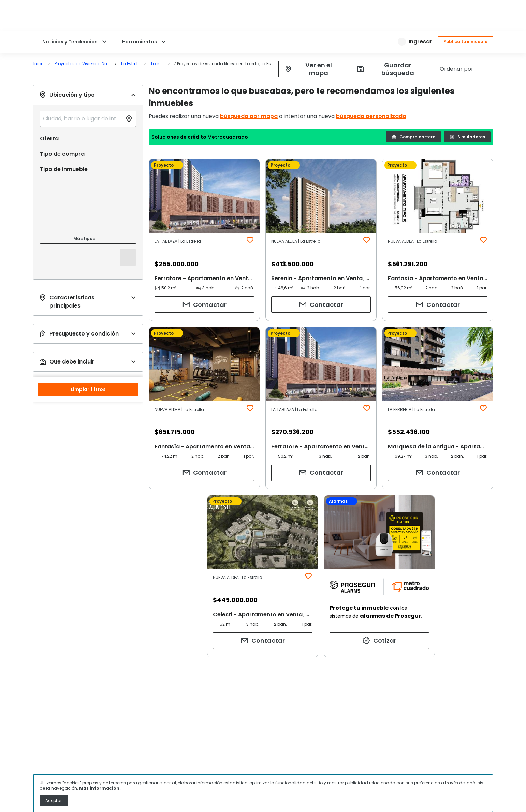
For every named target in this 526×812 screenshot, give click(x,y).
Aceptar (54, 801)
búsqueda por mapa (249, 116)
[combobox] (83, 119)
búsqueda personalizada (371, 116)
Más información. (100, 788)
